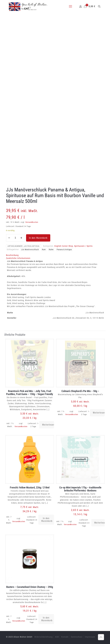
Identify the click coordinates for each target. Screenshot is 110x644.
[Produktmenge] (15, 238)
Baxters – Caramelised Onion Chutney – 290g (30, 587)
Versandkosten (32, 222)
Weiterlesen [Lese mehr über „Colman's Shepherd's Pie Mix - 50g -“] (99, 413)
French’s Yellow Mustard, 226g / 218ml (30, 487)
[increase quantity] (21, 238)
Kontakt (65, 637)
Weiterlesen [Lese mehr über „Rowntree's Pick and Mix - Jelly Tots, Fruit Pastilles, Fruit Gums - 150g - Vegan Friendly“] (48, 425)
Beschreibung (12, 255)
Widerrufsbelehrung (43, 637)
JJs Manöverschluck (30, 250)
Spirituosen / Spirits (83, 246)
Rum (44, 250)
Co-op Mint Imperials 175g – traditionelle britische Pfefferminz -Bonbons (80, 489)
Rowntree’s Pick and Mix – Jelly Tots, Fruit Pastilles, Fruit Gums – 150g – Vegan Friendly (30, 393)
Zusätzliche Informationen (18, 258)
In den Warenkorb (38, 238)
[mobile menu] (70, 6)
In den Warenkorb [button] (47, 520)
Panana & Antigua (64, 250)
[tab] (55, 255)
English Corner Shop (64, 246)
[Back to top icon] (101, 637)
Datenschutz (77, 637)
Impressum (90, 637)
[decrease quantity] (9, 238)
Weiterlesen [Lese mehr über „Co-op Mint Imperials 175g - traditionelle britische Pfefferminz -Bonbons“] (99, 523)
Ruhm (51, 250)
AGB (57, 637)
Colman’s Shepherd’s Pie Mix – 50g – (80, 391)
